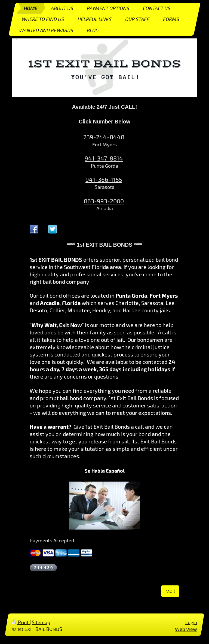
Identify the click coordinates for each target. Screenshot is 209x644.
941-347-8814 (104, 158)
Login (191, 622)
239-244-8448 (104, 137)
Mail (170, 591)
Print (21, 622)
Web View (186, 629)
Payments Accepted (52, 540)
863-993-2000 (104, 201)
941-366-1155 (104, 179)
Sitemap (41, 622)
